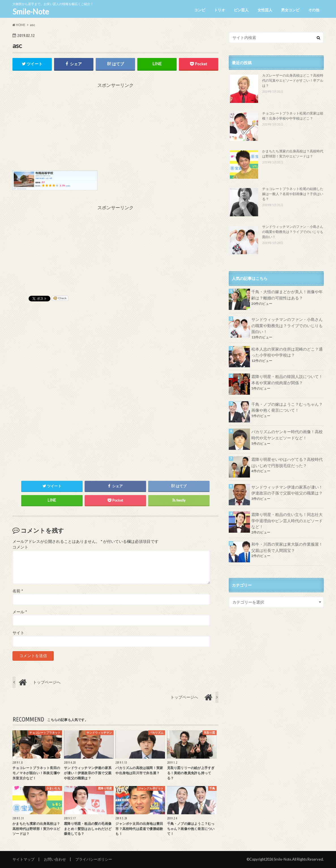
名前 (18, 591)
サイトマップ (23, 859)
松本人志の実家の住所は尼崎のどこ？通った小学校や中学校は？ (287, 352)
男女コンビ (290, 10)
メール (20, 612)
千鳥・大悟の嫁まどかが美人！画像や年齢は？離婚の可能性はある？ (287, 295)
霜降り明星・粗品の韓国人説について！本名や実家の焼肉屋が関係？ (287, 380)
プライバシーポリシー (94, 859)
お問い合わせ (55, 859)
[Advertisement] (115, 128)
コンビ (200, 10)
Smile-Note (31, 12)
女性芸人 (265, 10)
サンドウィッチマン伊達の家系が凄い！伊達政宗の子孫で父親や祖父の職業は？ (287, 490)
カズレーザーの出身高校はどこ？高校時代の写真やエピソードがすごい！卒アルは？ (293, 80)
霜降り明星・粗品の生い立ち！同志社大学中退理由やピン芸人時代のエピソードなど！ (287, 521)
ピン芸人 (241, 10)
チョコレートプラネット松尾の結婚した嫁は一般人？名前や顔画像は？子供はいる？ (293, 194)
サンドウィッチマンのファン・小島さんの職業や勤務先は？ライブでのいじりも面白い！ (293, 232)
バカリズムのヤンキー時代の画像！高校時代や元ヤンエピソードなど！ (287, 435)
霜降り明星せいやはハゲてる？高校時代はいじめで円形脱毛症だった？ (287, 462)
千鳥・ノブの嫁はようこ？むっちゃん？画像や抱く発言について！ (287, 407)
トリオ (220, 10)
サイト (18, 633)
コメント (20, 547)
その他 (314, 10)
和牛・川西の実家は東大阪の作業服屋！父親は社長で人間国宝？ (287, 547)
